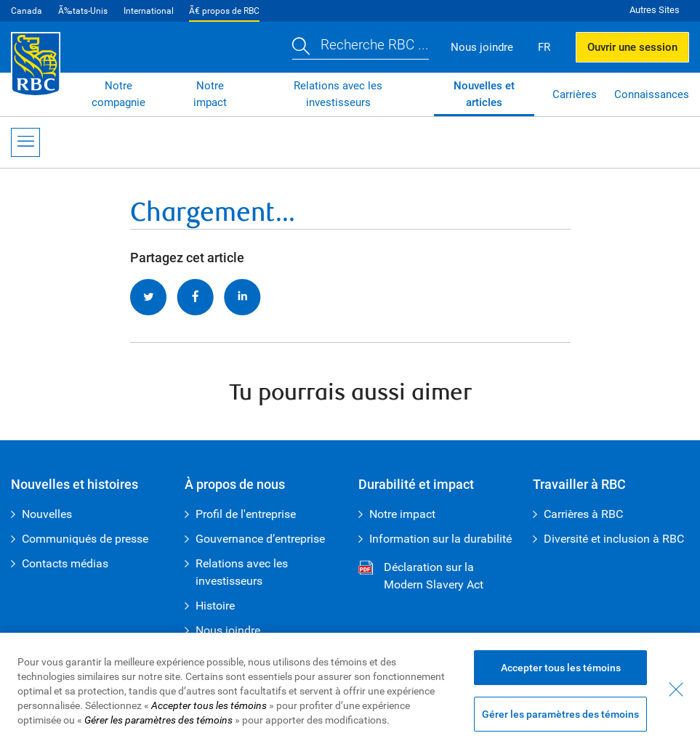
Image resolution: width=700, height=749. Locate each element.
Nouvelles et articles (484, 94)
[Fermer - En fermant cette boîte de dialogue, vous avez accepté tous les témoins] (676, 689)
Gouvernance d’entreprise (260, 539)
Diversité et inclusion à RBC (614, 539)
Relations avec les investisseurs (338, 94)
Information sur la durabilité (440, 539)
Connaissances (652, 94)
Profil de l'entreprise (246, 514)
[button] (361, 47)
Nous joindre (228, 630)
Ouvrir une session (632, 47)
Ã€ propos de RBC (224, 11)
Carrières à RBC (583, 514)
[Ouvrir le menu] (25, 142)
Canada (27, 11)
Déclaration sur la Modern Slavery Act (421, 577)
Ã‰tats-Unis (83, 11)
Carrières (575, 94)
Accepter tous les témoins (561, 668)
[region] (350, 691)
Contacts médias (65, 563)
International (149, 11)
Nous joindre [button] (482, 47)
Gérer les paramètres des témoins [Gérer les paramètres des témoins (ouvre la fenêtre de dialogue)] (560, 714)
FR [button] (544, 47)
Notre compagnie (118, 94)
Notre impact (210, 94)
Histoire (215, 606)
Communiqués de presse (85, 539)
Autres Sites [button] (655, 10)
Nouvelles (47, 514)
